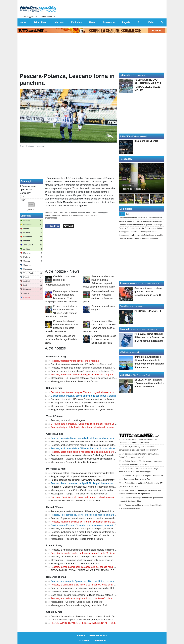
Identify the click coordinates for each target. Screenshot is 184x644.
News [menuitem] (92, 22)
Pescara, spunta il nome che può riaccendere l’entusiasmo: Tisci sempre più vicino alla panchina (100, 371)
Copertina (125, 136)
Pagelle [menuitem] (126, 22)
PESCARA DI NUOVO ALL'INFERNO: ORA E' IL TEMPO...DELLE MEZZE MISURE (94, 570)
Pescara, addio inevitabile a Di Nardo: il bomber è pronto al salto (84, 448)
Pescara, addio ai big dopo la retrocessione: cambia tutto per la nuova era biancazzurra (95, 452)
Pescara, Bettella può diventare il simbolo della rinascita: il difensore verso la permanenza (96, 442)
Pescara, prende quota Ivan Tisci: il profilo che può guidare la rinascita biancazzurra (93, 529)
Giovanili (125, 329)
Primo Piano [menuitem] (40, 22)
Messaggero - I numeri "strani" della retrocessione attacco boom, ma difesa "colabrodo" (95, 490)
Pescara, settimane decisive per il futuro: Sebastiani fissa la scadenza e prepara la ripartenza (98, 522)
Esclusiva (125, 375)
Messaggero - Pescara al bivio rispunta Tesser (74, 381)
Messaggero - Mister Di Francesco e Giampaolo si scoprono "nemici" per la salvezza (94, 459)
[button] (31, 205)
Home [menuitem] (23, 22)
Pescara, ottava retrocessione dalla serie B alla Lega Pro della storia (61, 339)
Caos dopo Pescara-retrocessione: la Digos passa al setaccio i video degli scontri (92, 595)
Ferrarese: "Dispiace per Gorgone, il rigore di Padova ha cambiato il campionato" (92, 487)
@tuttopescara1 (91, 215)
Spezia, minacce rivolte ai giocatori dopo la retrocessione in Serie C (85, 616)
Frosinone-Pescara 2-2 (133, 189)
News (55, 213)
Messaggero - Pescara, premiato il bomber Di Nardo (77, 406)
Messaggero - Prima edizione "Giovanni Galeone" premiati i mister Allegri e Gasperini (94, 535)
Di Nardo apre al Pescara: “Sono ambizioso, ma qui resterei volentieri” (86, 424)
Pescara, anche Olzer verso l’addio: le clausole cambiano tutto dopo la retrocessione (94, 445)
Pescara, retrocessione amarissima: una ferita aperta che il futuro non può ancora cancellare (98, 588)
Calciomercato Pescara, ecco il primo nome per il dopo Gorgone (83, 396)
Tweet (69, 226)
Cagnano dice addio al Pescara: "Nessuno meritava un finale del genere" (88, 399)
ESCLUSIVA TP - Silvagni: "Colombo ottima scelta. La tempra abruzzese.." (149, 383)
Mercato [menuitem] (59, 22)
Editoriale (125, 75)
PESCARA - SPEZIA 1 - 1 (148, 311)
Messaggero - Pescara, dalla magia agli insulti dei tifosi (79, 605)
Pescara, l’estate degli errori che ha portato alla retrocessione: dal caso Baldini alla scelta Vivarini (100, 557)
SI (23, 196)
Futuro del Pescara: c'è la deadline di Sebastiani (75, 501)
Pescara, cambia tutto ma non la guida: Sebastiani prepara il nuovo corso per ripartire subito (98, 368)
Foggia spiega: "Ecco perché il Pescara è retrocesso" (78, 476)
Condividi (53, 226)
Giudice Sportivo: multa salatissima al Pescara (74, 592)
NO (24, 200)
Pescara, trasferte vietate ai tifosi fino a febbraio (75, 361)
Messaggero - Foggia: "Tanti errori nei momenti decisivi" (79, 494)
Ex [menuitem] (139, 22)
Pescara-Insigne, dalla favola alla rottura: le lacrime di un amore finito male (89, 427)
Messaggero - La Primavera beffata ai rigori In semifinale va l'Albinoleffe (87, 378)
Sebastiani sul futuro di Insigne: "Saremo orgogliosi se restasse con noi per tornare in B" (96, 392)
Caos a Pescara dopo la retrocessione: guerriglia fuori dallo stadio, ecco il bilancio (92, 620)
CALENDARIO (84, 640)
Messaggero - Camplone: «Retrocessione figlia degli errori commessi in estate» (91, 560)
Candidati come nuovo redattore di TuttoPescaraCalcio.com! (61, 281)
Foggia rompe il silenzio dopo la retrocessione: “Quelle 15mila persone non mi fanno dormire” (98, 410)
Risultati (31, 210)
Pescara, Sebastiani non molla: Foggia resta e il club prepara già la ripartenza (90, 375)
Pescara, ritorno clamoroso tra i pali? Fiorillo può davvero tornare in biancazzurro (92, 483)
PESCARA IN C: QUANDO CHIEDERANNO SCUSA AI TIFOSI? (84, 623)
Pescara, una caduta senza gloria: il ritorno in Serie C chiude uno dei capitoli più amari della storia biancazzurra (107, 598)
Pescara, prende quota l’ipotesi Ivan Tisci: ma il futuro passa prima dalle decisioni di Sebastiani (99, 581)
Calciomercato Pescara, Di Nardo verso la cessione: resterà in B (84, 525)
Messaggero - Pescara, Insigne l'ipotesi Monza (75, 462)
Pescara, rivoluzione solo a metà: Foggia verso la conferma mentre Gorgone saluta (93, 532)
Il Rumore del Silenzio (146, 141)
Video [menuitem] (151, 22)
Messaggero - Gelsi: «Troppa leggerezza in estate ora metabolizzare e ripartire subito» (95, 403)
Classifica (26, 216)
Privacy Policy (101, 635)
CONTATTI (96, 640)
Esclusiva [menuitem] (76, 22)
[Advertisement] (81, 249)
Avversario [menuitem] (109, 22)
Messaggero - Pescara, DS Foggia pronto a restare (77, 539)
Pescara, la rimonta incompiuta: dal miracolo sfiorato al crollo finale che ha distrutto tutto (96, 550)
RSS (104, 640)
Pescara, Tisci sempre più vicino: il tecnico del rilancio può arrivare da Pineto (90, 515)
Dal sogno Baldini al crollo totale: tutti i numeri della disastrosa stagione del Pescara (93, 497)
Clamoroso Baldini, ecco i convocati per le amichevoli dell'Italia (104, 339)
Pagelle (124, 306)
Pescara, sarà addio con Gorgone (68, 420)
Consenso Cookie (85, 635)
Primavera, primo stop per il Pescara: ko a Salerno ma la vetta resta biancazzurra (149, 337)
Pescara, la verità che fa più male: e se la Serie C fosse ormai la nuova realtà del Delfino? (96, 585)
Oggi (122, 214)
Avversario (126, 283)
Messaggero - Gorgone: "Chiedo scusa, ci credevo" (77, 602)
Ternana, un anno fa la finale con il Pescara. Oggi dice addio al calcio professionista (93, 511)
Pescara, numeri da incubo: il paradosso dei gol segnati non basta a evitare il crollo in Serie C (98, 567)
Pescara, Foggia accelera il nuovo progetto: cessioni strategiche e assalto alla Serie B (94, 518)
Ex (121, 352)
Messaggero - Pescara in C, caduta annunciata (75, 563)
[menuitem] (162, 22)
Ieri (128, 214)
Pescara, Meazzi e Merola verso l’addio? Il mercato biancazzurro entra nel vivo (91, 438)
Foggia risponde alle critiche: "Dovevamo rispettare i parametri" (83, 480)
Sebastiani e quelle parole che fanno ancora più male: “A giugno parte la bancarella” (94, 553)
